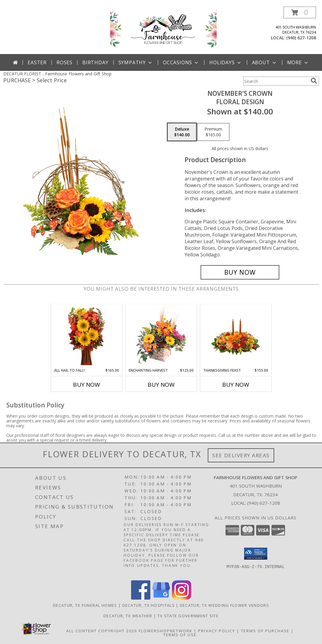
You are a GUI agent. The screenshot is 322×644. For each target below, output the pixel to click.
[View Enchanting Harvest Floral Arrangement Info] (161, 336)
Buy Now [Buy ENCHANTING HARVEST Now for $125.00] (161, 385)
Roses (64, 62)
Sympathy (136, 62)
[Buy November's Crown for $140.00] (240, 272)
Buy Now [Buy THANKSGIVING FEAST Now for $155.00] (236, 385)
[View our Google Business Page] (161, 598)
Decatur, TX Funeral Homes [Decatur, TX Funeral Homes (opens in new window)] (85, 605)
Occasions (181, 62)
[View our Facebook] (141, 598)
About (265, 62)
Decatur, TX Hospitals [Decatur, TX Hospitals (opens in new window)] (149, 605)
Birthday (95, 62)
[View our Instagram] (182, 598)
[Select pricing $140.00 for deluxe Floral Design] (182, 132)
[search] (314, 81)
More (298, 62)
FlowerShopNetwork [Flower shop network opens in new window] (166, 631)
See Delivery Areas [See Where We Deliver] (241, 455)
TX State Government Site (188, 616)
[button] (300, 12)
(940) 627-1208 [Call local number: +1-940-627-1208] (301, 38)
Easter (37, 62)
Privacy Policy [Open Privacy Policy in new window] (217, 631)
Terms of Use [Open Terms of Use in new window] (180, 635)
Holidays (225, 62)
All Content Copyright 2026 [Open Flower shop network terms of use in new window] (102, 631)
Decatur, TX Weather (128, 616)
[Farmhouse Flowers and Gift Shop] (163, 30)
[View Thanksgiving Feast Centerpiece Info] (236, 336)
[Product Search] (276, 81)
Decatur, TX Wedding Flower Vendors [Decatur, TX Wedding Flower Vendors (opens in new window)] (224, 605)
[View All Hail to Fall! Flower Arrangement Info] (86, 336)
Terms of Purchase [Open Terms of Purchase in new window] (265, 631)
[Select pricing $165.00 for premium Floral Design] (213, 132)
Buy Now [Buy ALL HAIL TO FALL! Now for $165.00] (87, 385)
